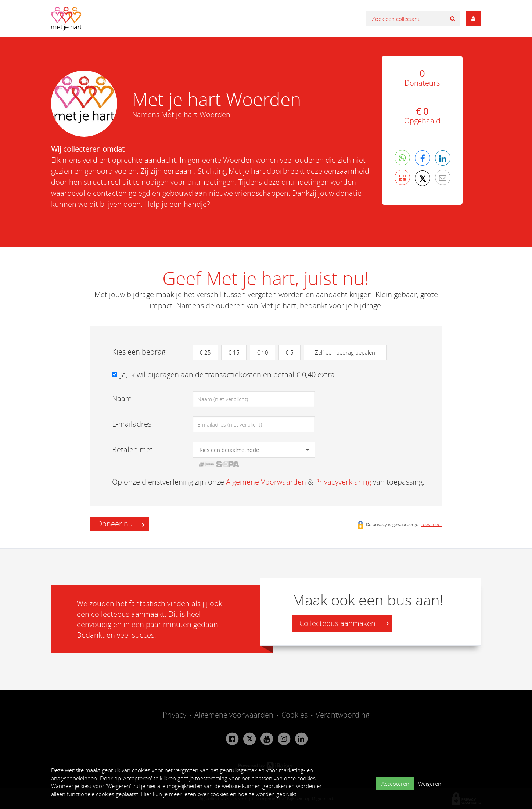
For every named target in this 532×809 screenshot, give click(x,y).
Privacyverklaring (343, 482)
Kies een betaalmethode (229, 450)
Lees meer (432, 524)
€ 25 (205, 352)
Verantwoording (342, 715)
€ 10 (263, 352)
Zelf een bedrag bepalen (345, 352)
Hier (146, 794)
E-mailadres (132, 424)
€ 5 (290, 352)
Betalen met (132, 450)
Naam (122, 398)
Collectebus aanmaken (344, 623)
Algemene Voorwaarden (266, 482)
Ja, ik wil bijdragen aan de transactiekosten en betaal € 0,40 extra (227, 375)
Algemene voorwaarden (234, 715)
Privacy (175, 715)
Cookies (294, 715)
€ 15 (234, 352)
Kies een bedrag (139, 352)
